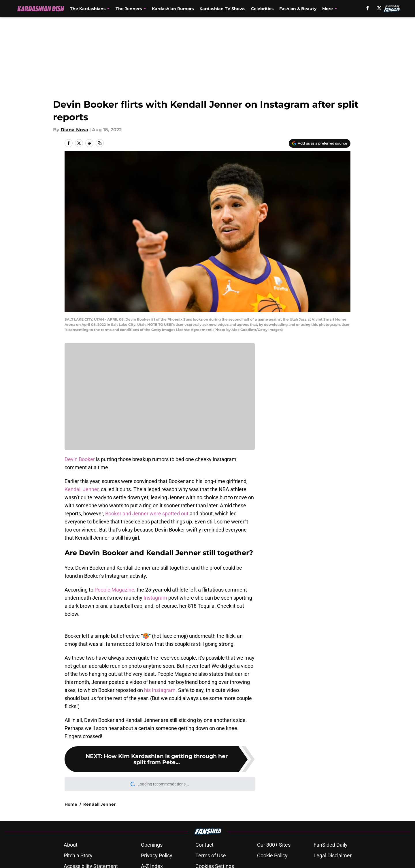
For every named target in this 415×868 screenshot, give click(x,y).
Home (71, 804)
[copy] (100, 143)
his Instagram (160, 690)
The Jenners (129, 9)
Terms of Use (211, 855)
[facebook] (368, 8)
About (71, 845)
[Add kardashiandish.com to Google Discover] (320, 143)
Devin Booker (80, 459)
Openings (152, 845)
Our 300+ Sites (274, 845)
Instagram (155, 598)
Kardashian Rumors (173, 9)
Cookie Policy (272, 855)
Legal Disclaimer (333, 855)
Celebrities (262, 9)
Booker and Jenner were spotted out (147, 513)
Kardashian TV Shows (222, 9)
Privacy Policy (157, 855)
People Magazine (114, 590)
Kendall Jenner (82, 489)
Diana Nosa (74, 130)
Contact (204, 845)
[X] (379, 8)
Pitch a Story (78, 855)
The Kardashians (88, 9)
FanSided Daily (331, 845)
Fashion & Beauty (298, 9)
